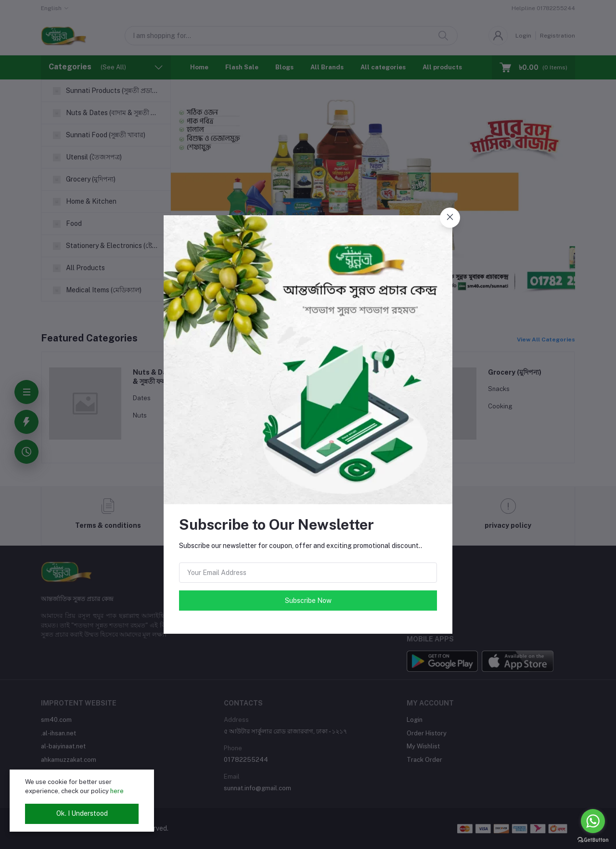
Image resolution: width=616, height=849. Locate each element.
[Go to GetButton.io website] (593, 839)
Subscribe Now (308, 601)
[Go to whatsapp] (593, 821)
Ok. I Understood (82, 813)
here (117, 791)
